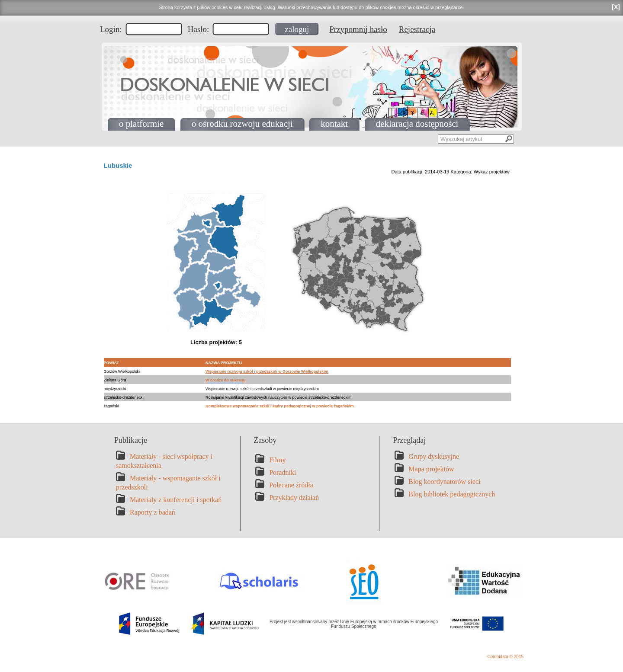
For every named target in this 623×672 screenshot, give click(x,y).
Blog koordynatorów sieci (444, 482)
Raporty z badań (153, 512)
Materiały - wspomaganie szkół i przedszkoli (168, 483)
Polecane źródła (291, 485)
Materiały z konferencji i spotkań (176, 500)
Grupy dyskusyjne (434, 456)
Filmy (277, 460)
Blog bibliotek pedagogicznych (452, 494)
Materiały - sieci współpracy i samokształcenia (164, 461)
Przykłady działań (294, 498)
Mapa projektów (431, 469)
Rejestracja (417, 29)
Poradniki (283, 472)
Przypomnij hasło (358, 29)
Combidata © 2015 (505, 657)
